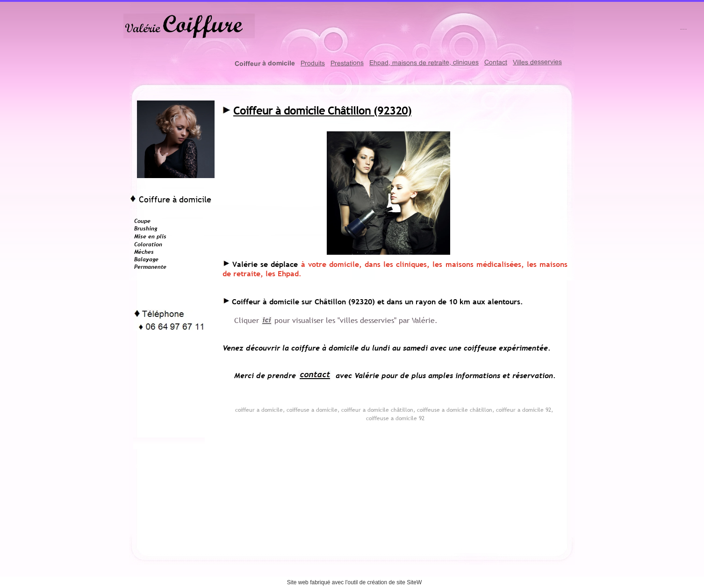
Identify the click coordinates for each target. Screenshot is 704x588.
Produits (313, 63)
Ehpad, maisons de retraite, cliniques (424, 62)
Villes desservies (537, 62)
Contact (496, 62)
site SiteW (409, 582)
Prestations (347, 63)
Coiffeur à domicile (265, 63)
